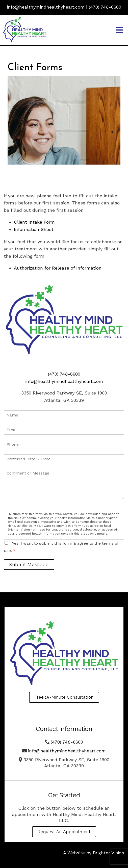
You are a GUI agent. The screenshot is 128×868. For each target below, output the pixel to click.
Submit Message (29, 564)
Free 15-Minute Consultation (64, 697)
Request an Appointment (64, 832)
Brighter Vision (109, 853)
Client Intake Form (34, 222)
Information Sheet (34, 229)
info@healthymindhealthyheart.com (46, 7)
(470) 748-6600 (105, 7)
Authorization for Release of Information (58, 268)
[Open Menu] (119, 30)
